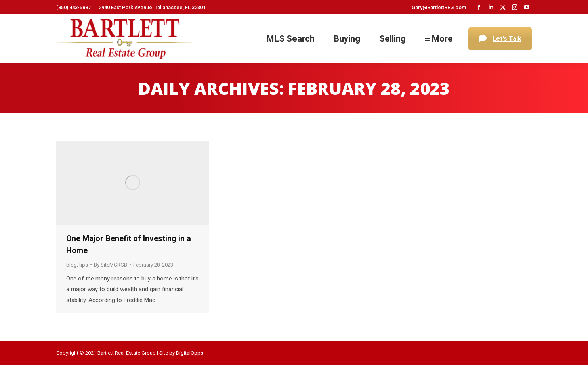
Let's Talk (500, 39)
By (111, 265)
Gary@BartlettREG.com (439, 7)
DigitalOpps (190, 353)
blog (72, 265)
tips (84, 265)
